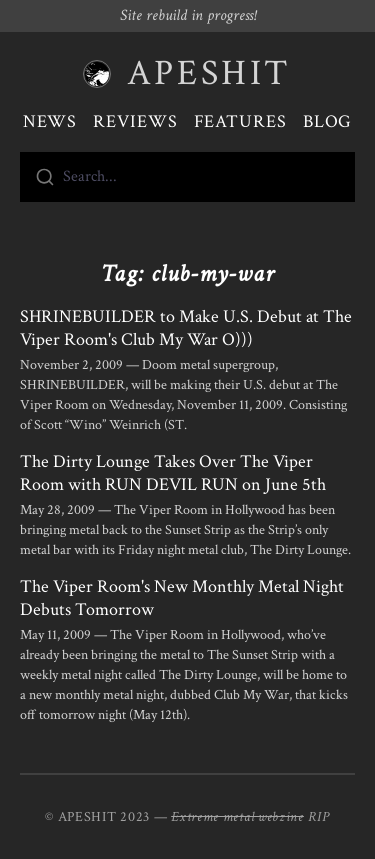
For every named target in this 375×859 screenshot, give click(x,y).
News (50, 121)
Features (240, 121)
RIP (319, 817)
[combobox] (187, 177)
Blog (328, 121)
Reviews (135, 121)
